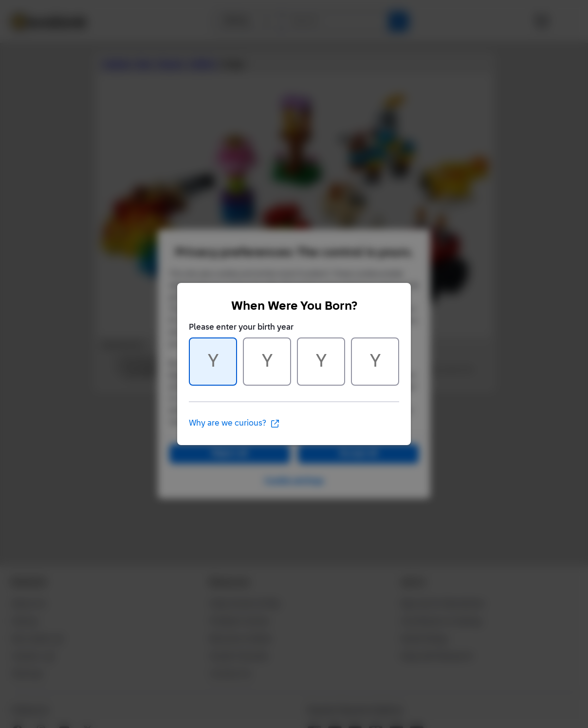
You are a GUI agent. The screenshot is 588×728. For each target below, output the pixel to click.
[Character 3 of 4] (321, 362)
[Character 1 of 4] (213, 362)
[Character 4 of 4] (375, 362)
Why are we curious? (234, 424)
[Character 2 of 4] (267, 362)
